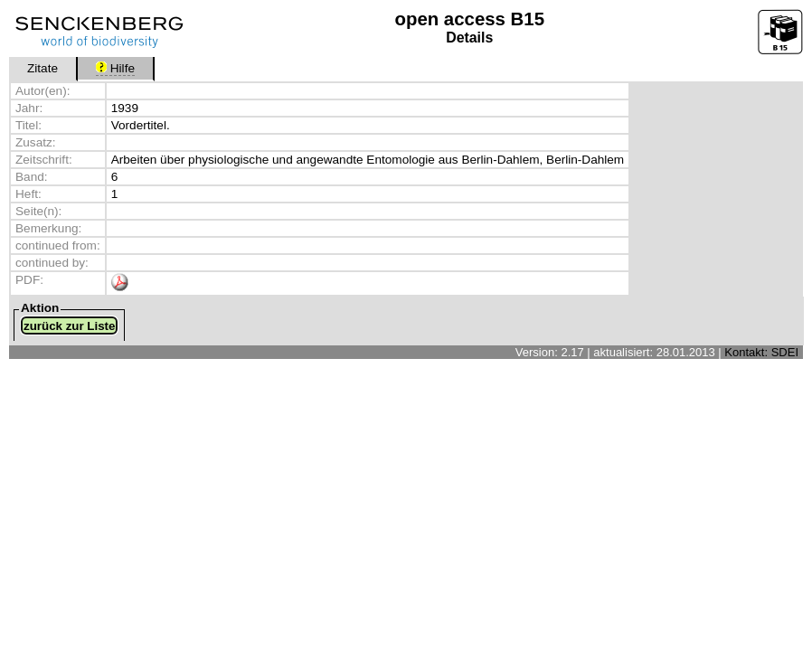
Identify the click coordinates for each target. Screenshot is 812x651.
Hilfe (115, 68)
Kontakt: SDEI (761, 352)
